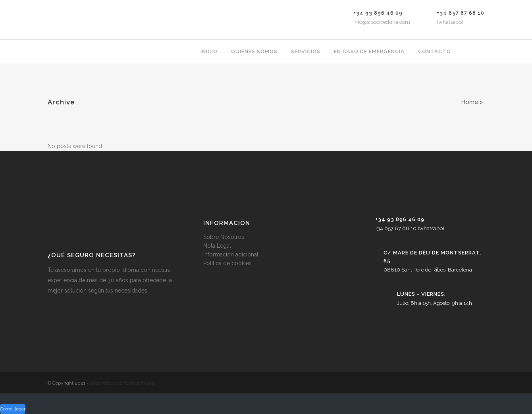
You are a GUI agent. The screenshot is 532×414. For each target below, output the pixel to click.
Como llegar (13, 409)
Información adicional (231, 254)
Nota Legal (217, 246)
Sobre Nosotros (224, 237)
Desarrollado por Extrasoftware (122, 383)
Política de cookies (227, 263)
